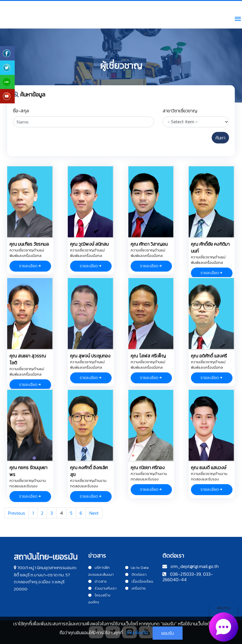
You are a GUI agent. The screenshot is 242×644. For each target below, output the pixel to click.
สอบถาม (224, 622)
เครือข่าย (135, 588)
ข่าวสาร (97, 581)
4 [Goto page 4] (61, 513)
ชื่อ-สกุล (21, 111)
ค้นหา (220, 138)
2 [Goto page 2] (42, 513)
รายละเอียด (30, 266)
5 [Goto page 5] (71, 513)
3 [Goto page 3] (52, 513)
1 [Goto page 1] (33, 513)
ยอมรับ (168, 633)
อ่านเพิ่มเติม (137, 632)
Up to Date (137, 568)
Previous (17, 513)
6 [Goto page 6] (81, 513)
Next (94, 513)
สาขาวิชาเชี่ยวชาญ (180, 111)
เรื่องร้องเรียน (139, 581)
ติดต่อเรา (136, 574)
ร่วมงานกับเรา (102, 588)
